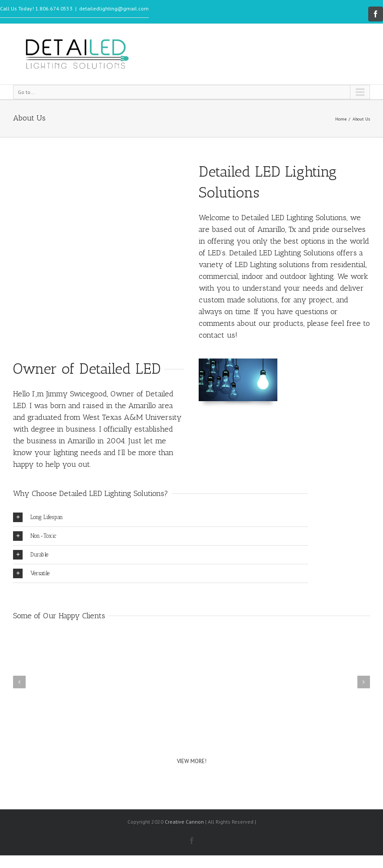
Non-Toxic (35, 536)
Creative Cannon (184, 822)
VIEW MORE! (192, 761)
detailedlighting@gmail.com (114, 8)
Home (341, 119)
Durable (31, 555)
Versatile (31, 573)
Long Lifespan (38, 517)
